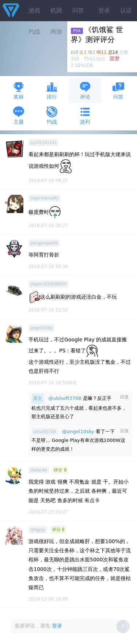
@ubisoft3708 (65, 398)
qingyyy (38, 530)
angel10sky (41, 328)
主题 (19, 115)
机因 (56, 10)
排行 (52, 90)
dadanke (39, 470)
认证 (126, 10)
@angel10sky (78, 431)
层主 (38, 398)
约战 (52, 115)
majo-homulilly (44, 198)
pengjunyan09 (44, 243)
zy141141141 (43, 143)
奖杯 (19, 90)
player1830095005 (48, 284)
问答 (78, 10)
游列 (85, 115)
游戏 (34, 10)
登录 (104, 10)
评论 (85, 90)
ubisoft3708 (45, 432)
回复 (125, 397)
